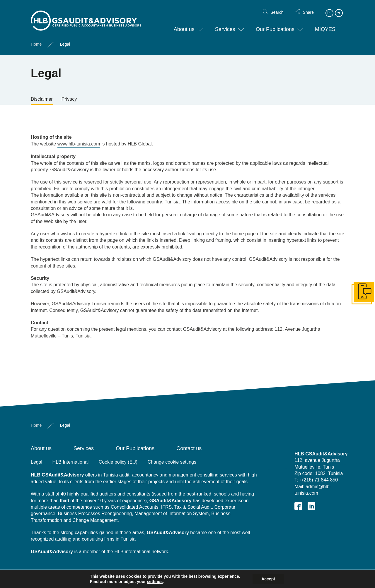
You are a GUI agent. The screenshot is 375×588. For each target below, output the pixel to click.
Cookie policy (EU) (118, 462)
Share (308, 8)
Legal (36, 462)
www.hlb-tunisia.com (79, 144)
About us (184, 25)
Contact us (189, 448)
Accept (268, 579)
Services (225, 25)
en (339, 8)
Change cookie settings (172, 462)
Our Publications (275, 25)
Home (36, 40)
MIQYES (325, 25)
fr (329, 8)
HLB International (71, 462)
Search (277, 8)
